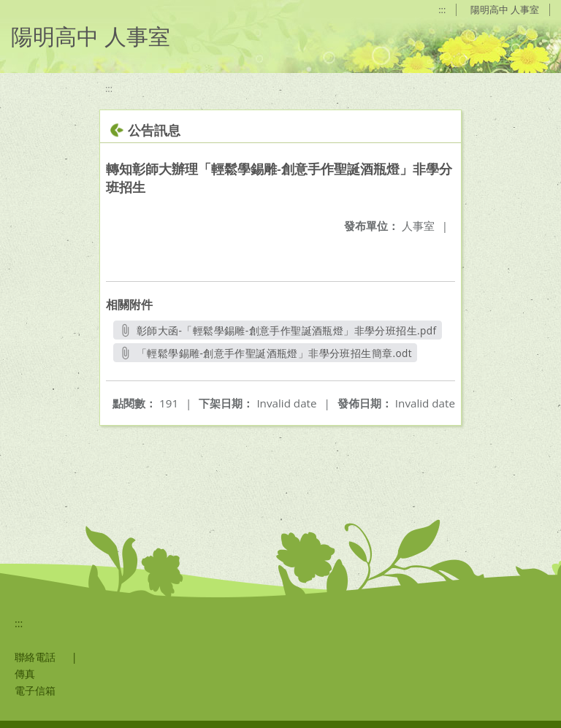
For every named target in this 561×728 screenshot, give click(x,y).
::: (442, 9)
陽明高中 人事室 (505, 9)
